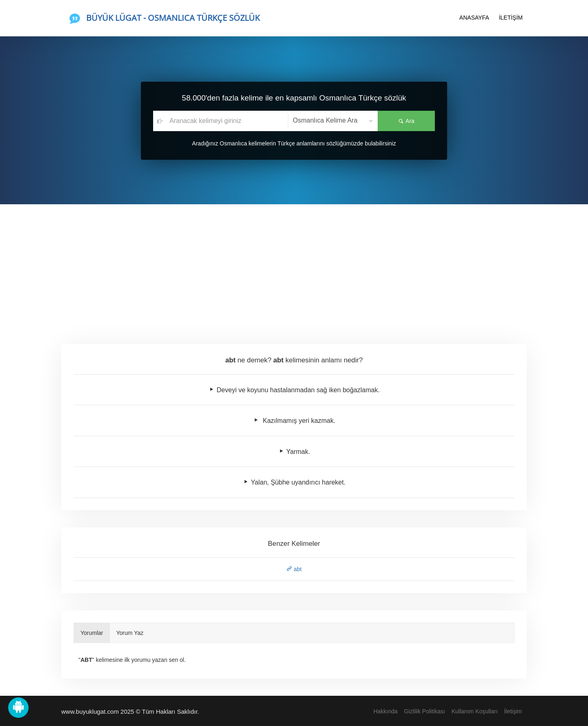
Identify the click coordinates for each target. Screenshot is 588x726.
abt (294, 569)
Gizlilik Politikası (424, 711)
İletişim (513, 711)
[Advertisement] (294, 266)
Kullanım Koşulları (475, 711)
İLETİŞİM (511, 18)
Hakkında (385, 711)
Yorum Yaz (130, 633)
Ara (406, 121)
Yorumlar (92, 633)
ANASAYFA (474, 18)
